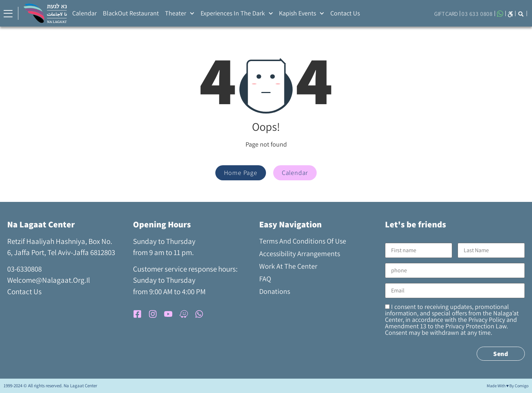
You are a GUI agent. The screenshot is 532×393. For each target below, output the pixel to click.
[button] (510, 13)
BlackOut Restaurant (131, 13)
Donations (275, 291)
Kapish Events (302, 13)
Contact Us (345, 13)
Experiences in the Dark (237, 13)
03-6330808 (24, 269)
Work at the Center (288, 266)
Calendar (84, 13)
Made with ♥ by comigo (508, 386)
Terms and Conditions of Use (303, 241)
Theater (180, 13)
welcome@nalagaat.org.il (49, 280)
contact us (24, 292)
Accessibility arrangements (300, 254)
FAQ (265, 279)
